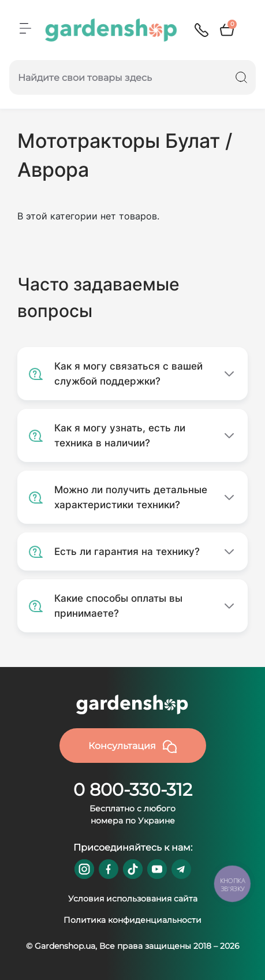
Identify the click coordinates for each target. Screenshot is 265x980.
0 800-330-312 (133, 790)
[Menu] (25, 28)
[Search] (241, 77)
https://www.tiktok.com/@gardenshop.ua (133, 869)
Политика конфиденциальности (132, 920)
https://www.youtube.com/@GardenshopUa (157, 869)
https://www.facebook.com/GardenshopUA (109, 869)
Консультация (132, 747)
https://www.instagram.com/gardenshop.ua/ (84, 869)
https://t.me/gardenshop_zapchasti (181, 869)
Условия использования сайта (133, 899)
